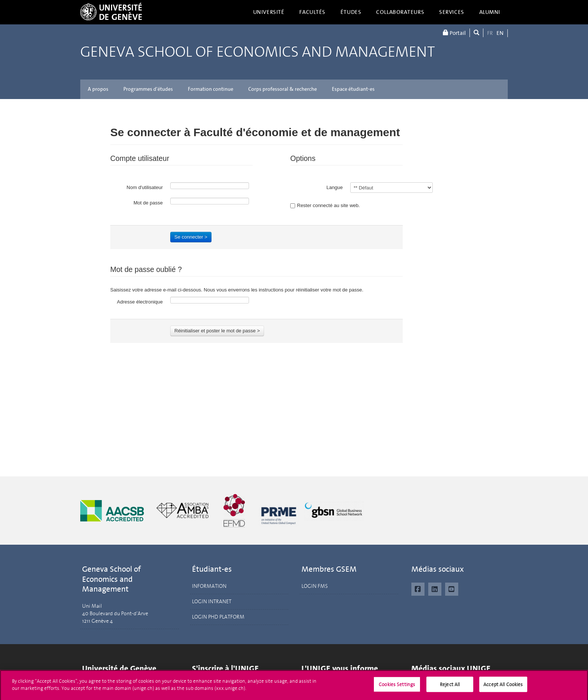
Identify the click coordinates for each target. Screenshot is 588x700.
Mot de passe (148, 203)
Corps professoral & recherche (283, 89)
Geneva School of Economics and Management (258, 52)
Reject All (450, 689)
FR (490, 33)
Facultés (312, 12)
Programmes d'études (148, 89)
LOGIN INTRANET (212, 602)
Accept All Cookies (503, 689)
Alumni (490, 12)
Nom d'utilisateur (145, 187)
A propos (98, 89)
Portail (454, 33)
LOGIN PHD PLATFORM (218, 617)
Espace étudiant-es (353, 89)
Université (269, 12)
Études (351, 12)
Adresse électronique (140, 302)
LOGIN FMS (315, 586)
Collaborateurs (400, 12)
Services (452, 12)
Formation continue (211, 89)
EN (500, 33)
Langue (335, 187)
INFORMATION (209, 586)
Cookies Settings (397, 689)
